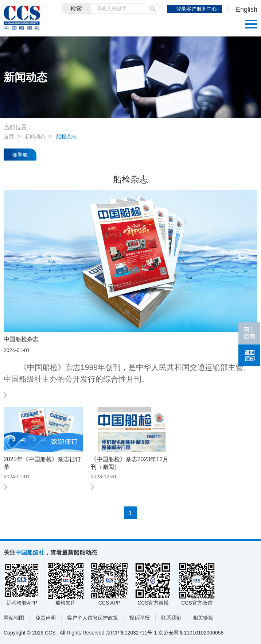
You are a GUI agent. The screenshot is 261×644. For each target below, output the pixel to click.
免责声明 (46, 618)
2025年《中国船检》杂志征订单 (42, 463)
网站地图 (14, 618)
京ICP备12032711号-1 (131, 633)
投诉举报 (140, 618)
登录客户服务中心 (196, 9)
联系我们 (171, 618)
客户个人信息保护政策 (93, 618)
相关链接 (203, 618)
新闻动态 (35, 136)
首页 (9, 136)
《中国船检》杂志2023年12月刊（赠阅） (130, 463)
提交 (153, 8)
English (247, 9)
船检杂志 (66, 136)
